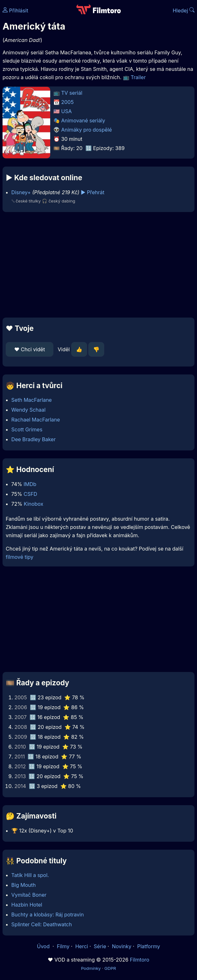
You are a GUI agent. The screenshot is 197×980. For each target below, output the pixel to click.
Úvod (44, 946)
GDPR (110, 968)
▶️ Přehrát (92, 192)
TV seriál (72, 93)
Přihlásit (15, 10)
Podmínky (91, 968)
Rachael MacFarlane (36, 420)
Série (100, 946)
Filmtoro (140, 960)
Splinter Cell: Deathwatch (42, 924)
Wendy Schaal (29, 410)
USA (67, 111)
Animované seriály (83, 120)
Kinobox (34, 504)
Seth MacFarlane (32, 400)
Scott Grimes (27, 429)
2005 (68, 102)
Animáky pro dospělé (87, 130)
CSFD (30, 494)
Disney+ (21, 192)
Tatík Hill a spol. (30, 875)
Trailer (138, 77)
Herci (82, 946)
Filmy (63, 946)
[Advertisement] (98, 265)
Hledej (183, 10)
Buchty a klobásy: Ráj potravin (48, 915)
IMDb (30, 484)
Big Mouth (24, 885)
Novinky (122, 946)
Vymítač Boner (29, 895)
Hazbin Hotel (27, 905)
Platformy (149, 946)
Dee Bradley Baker (34, 439)
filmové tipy (20, 557)
